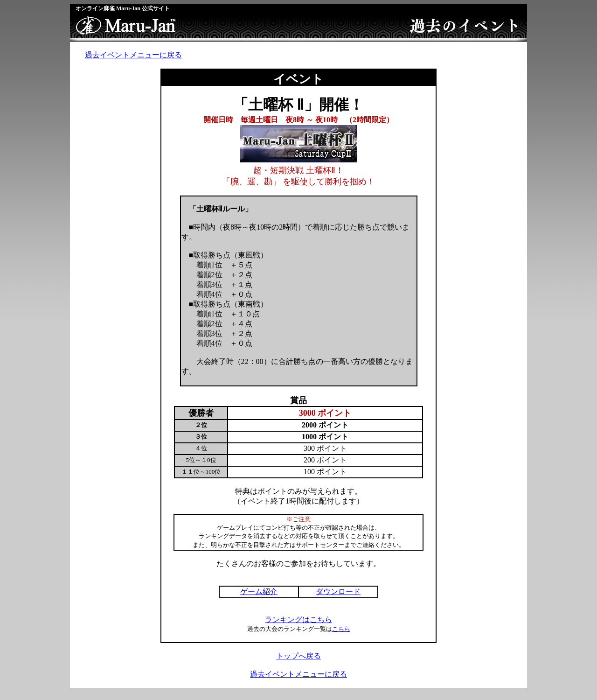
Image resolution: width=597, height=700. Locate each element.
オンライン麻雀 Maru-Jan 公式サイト (123, 8)
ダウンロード (338, 591)
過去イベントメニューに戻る (133, 55)
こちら (341, 629)
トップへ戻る (298, 656)
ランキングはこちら (298, 619)
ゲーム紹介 (259, 591)
